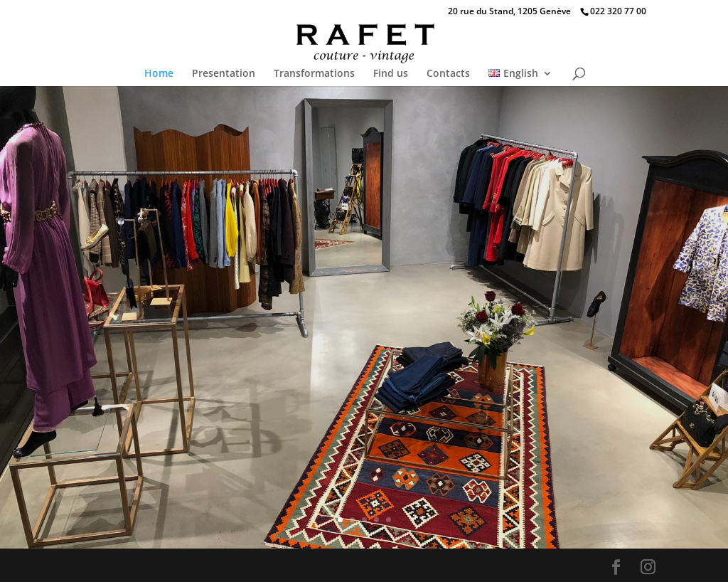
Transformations (314, 74)
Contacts (448, 74)
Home (159, 74)
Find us (391, 74)
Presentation (224, 74)
